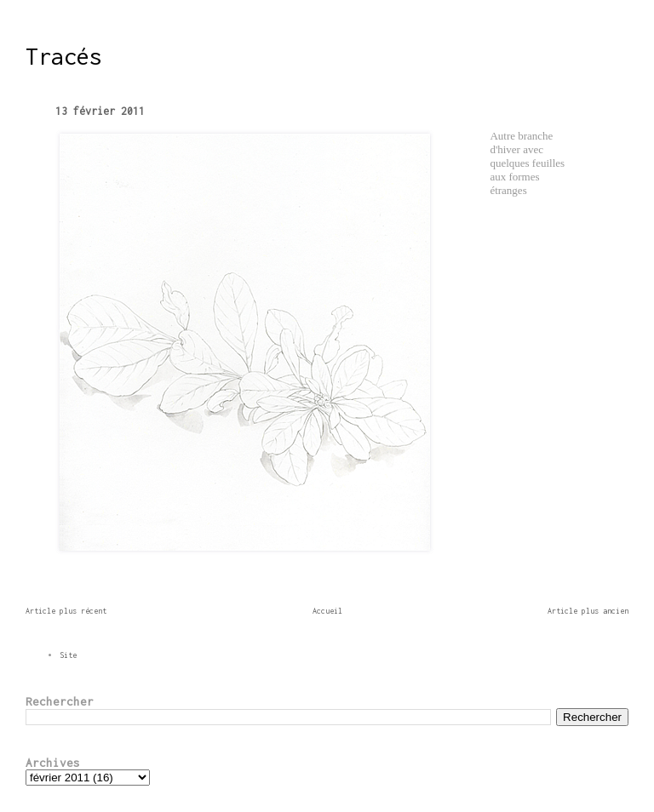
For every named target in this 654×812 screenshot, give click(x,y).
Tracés (64, 56)
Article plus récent (66, 611)
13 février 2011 (100, 111)
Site (68, 655)
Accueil (327, 611)
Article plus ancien (588, 611)
